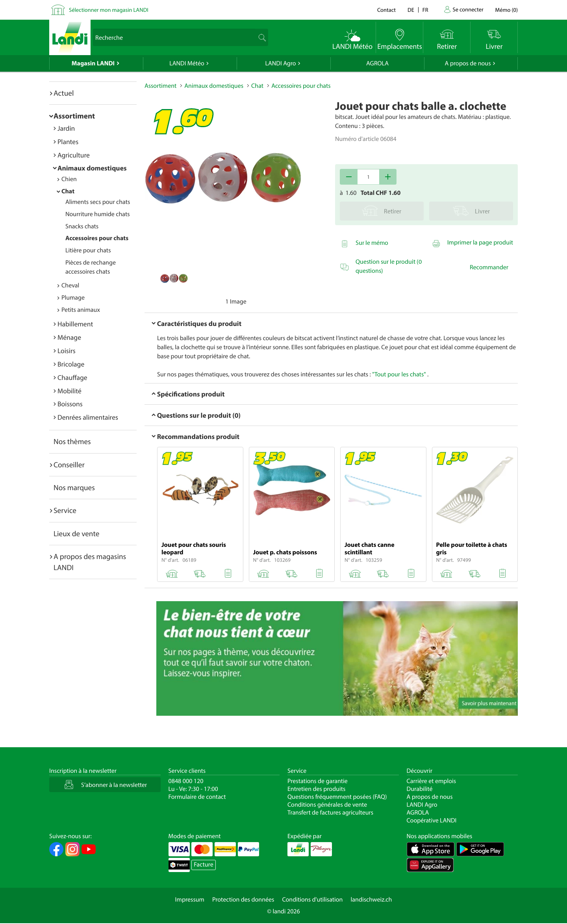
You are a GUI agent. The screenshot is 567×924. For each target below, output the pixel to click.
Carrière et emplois (432, 781)
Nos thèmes (72, 441)
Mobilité (69, 391)
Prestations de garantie (318, 781)
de (411, 10)
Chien (69, 179)
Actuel (64, 93)
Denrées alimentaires (88, 417)
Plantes (68, 142)
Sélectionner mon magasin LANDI (109, 10)
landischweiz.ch (372, 900)
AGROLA (377, 63)
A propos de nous (468, 63)
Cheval (70, 285)
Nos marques (74, 487)
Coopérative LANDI (432, 820)
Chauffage (72, 377)
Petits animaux (81, 310)
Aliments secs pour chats (98, 202)
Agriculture (74, 155)
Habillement (75, 324)
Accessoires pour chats (97, 238)
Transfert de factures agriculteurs (330, 813)
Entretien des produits (316, 789)
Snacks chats (82, 226)
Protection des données (243, 900)
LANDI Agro (280, 63)
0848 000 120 (186, 781)
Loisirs (67, 351)
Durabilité (420, 789)
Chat (68, 191)
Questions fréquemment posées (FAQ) (337, 797)
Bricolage (71, 364)
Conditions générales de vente (327, 805)
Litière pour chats (88, 250)
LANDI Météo (187, 63)
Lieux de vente (76, 533)
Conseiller (69, 465)
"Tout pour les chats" (399, 374)
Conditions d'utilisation (312, 900)
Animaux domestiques (92, 168)
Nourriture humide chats (98, 214)
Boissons (70, 404)
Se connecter (468, 9)
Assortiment (74, 116)
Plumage (73, 298)
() (507, 10)
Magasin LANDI (93, 63)
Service (65, 510)
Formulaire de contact (197, 797)
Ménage (69, 337)
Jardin (66, 128)
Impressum (190, 900)
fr (425, 10)
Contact (386, 10)
